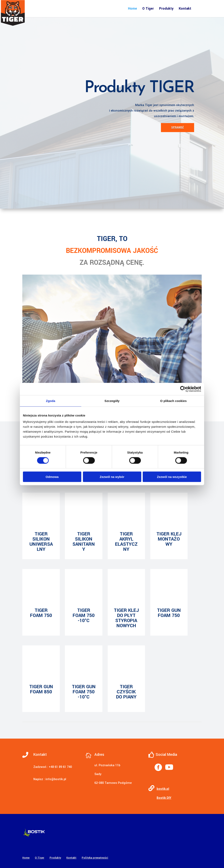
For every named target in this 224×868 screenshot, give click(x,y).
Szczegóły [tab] (112, 401)
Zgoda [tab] (51, 401)
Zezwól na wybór (112, 477)
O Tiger (148, 9)
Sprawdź (178, 127)
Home (132, 9)
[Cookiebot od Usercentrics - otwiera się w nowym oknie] (183, 389)
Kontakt (185, 9)
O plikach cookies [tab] (173, 401)
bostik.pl (163, 789)
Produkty (166, 9)
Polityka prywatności (95, 858)
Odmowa (52, 477)
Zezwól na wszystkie (172, 477)
